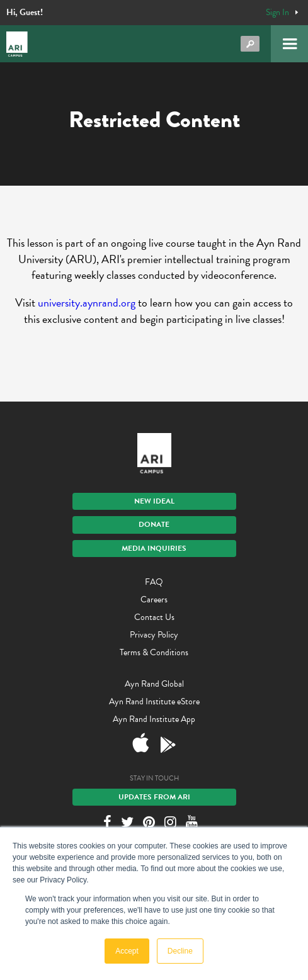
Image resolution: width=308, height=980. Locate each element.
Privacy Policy (154, 635)
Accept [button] (127, 951)
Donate (154, 524)
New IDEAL (154, 501)
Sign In (277, 13)
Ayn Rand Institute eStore (154, 701)
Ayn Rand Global (154, 684)
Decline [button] (180, 951)
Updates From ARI (154, 797)
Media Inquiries (154, 548)
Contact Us (154, 617)
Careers (154, 600)
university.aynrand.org (87, 302)
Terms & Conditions (154, 652)
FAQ (154, 582)
